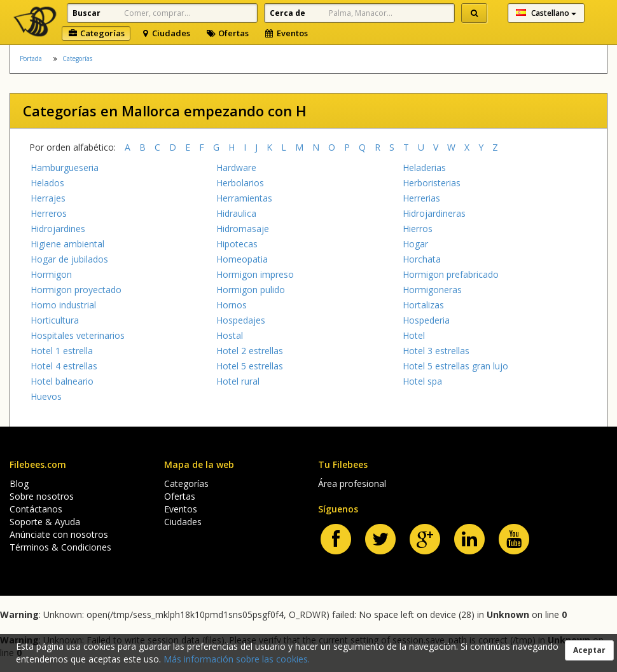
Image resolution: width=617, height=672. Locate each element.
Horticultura (55, 320)
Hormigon (51, 274)
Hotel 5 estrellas (250, 366)
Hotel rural (238, 381)
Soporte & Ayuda (45, 522)
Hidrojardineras (434, 213)
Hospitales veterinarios (78, 335)
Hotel (414, 335)
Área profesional (352, 483)
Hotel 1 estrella (62, 351)
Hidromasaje (243, 229)
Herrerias (421, 198)
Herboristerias (432, 183)
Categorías (96, 33)
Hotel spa (422, 381)
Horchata (422, 259)
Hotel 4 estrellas (64, 366)
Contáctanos (36, 509)
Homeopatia (242, 259)
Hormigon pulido (251, 290)
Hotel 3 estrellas (436, 351)
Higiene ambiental (67, 244)
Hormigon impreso (255, 274)
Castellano (546, 13)
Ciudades (165, 33)
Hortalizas (423, 305)
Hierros (418, 229)
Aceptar (589, 650)
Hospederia (426, 320)
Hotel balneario (62, 381)
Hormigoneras (432, 290)
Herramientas (244, 198)
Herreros (49, 213)
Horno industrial (63, 305)
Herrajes (48, 198)
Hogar (415, 244)
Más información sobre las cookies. (237, 659)
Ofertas (227, 33)
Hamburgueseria (65, 168)
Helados (47, 183)
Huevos (46, 396)
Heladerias (424, 168)
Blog (19, 483)
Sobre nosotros (42, 496)
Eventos (286, 33)
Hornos (232, 305)
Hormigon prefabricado (451, 274)
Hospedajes (241, 320)
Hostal (230, 335)
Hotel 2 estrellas (250, 351)
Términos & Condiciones (60, 547)
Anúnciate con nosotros (59, 534)
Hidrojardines (58, 229)
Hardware (236, 168)
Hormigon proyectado (76, 290)
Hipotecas (237, 244)
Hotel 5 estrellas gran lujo (455, 366)
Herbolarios (240, 183)
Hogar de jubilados (69, 259)
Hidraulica (236, 213)
